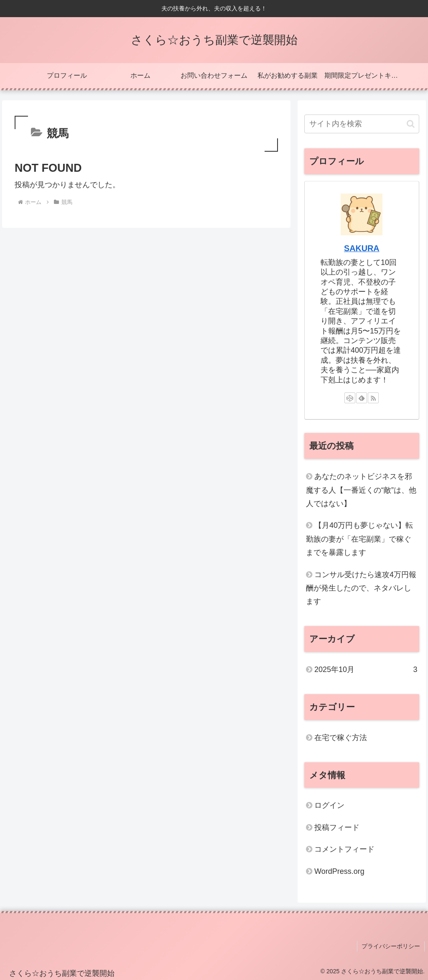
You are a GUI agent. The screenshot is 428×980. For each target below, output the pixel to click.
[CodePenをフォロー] (350, 398)
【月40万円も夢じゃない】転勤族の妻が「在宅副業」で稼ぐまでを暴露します (359, 539)
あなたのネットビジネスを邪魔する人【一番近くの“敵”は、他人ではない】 (361, 490)
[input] (362, 124)
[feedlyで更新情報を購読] (362, 398)
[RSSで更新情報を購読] (373, 398)
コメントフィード (344, 849)
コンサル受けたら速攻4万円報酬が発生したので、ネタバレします (361, 588)
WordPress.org (339, 871)
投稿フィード (337, 827)
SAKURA (362, 248)
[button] (411, 124)
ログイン (329, 805)
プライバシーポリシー (391, 946)
